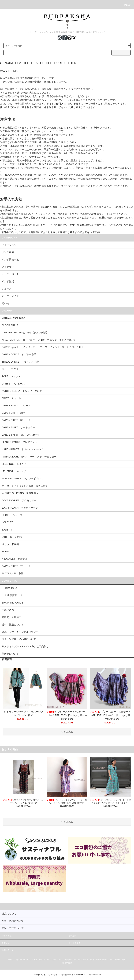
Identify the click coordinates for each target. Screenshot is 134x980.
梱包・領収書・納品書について (19, 639)
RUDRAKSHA (9, 588)
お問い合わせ (8, 950)
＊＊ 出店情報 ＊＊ (12, 595)
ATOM (69, 963)
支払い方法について (23, 960)
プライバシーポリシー (98, 960)
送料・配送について (13, 625)
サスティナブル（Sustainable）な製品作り (25, 646)
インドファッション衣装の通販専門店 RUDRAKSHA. (64, 975)
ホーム (10, 960)
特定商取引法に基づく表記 (76, 960)
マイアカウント (8, 936)
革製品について (10, 654)
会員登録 (73, 936)
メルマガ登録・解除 (117, 960)
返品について (58, 960)
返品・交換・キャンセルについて (20, 632)
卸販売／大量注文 (12, 617)
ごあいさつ (8, 610)
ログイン (6, 943)
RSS (64, 963)
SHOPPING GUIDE (12, 603)
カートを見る (75, 943)
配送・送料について (42, 960)
